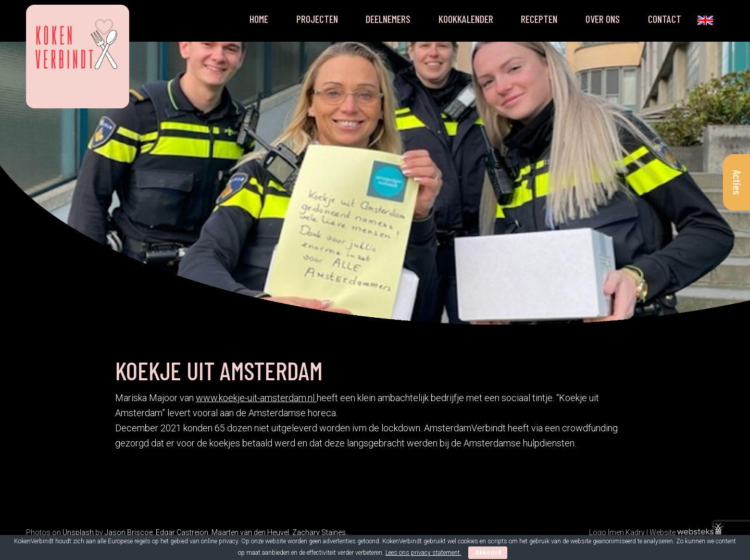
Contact (665, 19)
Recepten (539, 19)
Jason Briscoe (129, 532)
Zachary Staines (319, 532)
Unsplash (78, 532)
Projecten (317, 19)
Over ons (603, 19)
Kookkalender (466, 19)
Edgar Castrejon (182, 532)
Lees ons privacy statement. (423, 553)
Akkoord (488, 553)
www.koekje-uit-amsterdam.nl (256, 398)
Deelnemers (388, 19)
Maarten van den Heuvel (250, 532)
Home (259, 19)
